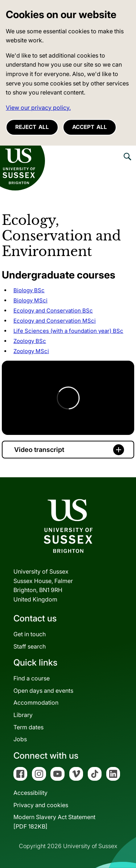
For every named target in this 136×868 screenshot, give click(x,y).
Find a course (32, 678)
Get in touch (30, 634)
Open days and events (43, 691)
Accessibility (30, 793)
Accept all (90, 127)
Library (23, 715)
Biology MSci (30, 300)
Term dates (28, 727)
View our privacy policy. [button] (38, 108)
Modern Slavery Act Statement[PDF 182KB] (54, 822)
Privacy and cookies (41, 805)
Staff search (30, 646)
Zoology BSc (30, 341)
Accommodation (36, 703)
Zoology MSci (31, 351)
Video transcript (39, 450)
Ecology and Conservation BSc (53, 311)
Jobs (20, 739)
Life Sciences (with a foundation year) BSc (68, 331)
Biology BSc (29, 290)
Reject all (32, 127)
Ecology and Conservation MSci (55, 321)
